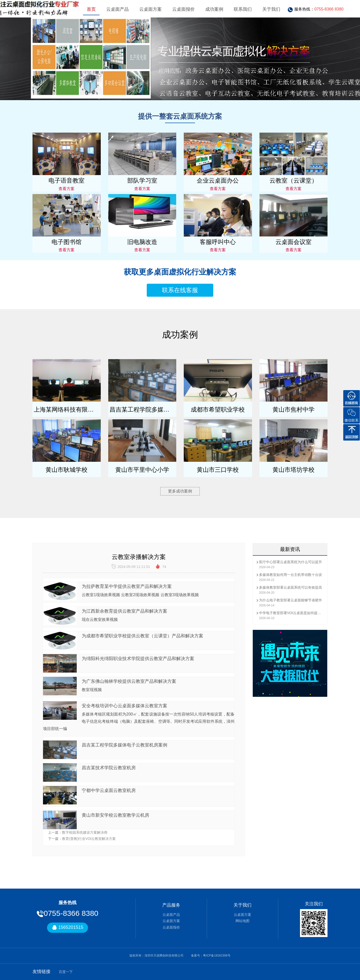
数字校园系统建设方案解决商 (85, 832)
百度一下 (66, 972)
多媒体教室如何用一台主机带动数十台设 (290, 575)
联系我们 (243, 9)
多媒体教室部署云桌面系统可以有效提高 (290, 587)
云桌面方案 (150, 9)
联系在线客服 (180, 290)
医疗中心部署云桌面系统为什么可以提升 (290, 562)
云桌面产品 (117, 9)
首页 (91, 9)
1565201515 (67, 928)
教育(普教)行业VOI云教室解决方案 (89, 839)
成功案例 (214, 9)
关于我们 (271, 9)
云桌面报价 (183, 9)
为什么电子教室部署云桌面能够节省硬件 (290, 600)
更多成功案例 (180, 491)
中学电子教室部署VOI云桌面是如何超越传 (291, 613)
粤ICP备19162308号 (217, 956)
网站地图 (242, 921)
